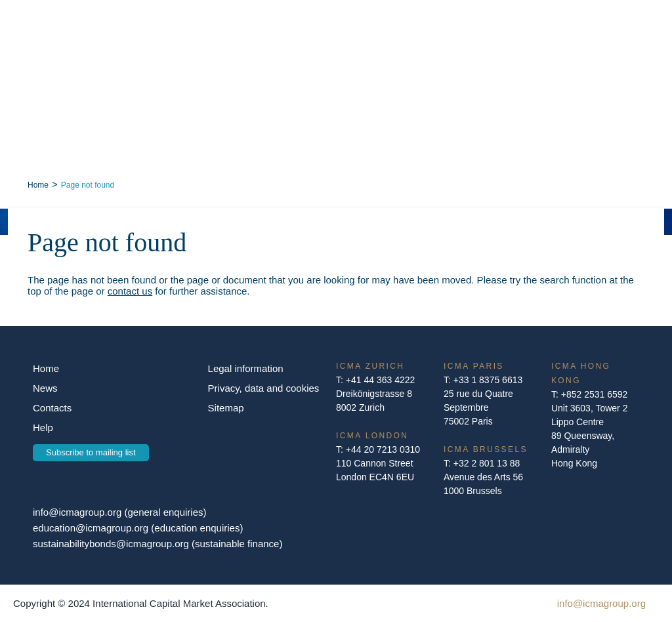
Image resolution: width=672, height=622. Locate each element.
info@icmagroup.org (77, 512)
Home (38, 185)
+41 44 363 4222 (381, 380)
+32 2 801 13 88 (487, 463)
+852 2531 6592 (595, 394)
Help (43, 427)
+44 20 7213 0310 (383, 449)
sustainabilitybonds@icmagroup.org (112, 544)
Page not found (88, 185)
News (45, 388)
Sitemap (226, 408)
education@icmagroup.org (92, 528)
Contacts (52, 408)
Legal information (246, 368)
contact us (130, 291)
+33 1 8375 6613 (488, 380)
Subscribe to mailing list (91, 452)
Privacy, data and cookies (264, 388)
